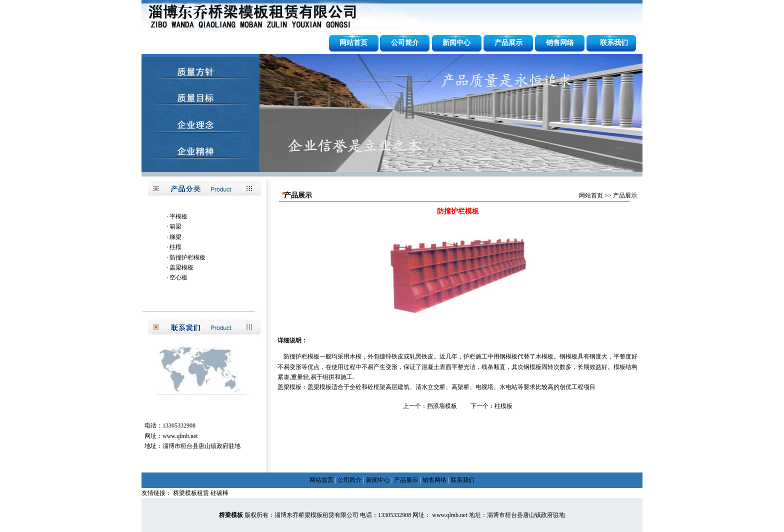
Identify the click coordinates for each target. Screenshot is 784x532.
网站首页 (353, 43)
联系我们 (614, 43)
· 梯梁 (174, 237)
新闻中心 (456, 43)
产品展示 (508, 43)
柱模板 (503, 406)
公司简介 (405, 43)
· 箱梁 (174, 226)
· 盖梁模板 (180, 267)
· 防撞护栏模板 (186, 257)
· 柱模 (174, 247)
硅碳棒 (219, 493)
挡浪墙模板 (442, 406)
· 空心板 (177, 277)
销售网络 (560, 43)
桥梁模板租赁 (191, 493)
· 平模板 (177, 216)
